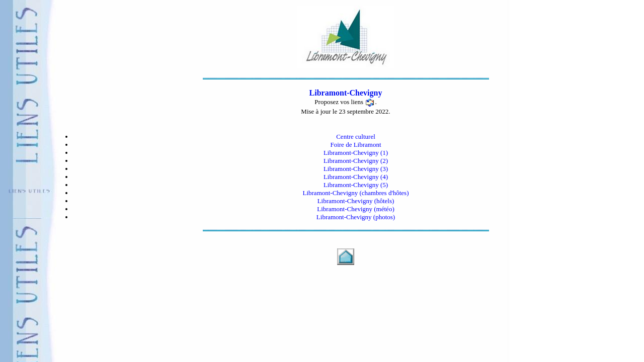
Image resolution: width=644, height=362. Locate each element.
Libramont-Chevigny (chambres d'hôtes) (355, 193)
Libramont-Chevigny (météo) (355, 209)
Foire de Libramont (355, 145)
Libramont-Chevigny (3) (356, 169)
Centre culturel (356, 137)
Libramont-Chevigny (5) (356, 185)
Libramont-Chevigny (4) (356, 177)
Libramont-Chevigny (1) (356, 153)
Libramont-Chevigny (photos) (356, 217)
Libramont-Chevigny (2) (356, 161)
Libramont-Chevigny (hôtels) (356, 201)
